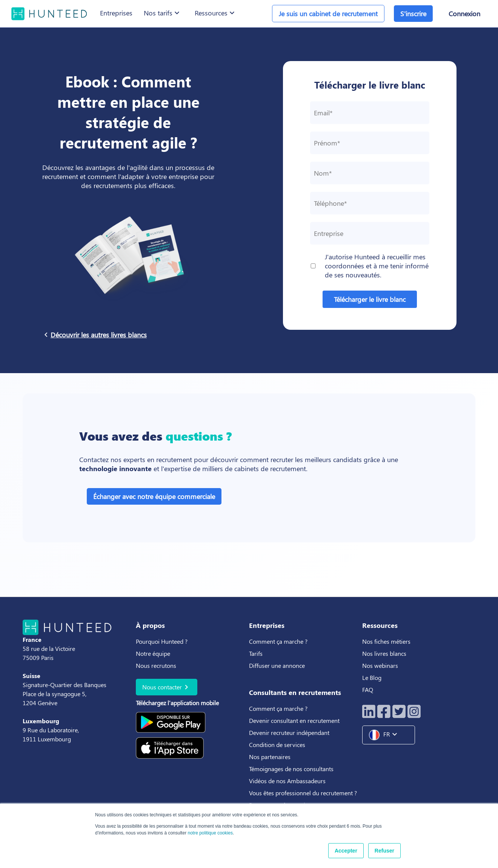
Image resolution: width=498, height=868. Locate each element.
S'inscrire (413, 14)
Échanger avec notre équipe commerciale (154, 496)
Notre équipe (153, 653)
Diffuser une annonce (277, 665)
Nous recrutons (156, 665)
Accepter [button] (346, 851)
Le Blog (373, 677)
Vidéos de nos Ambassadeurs (287, 781)
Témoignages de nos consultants (291, 769)
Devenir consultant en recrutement (294, 720)
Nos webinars (380, 665)
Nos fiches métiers (386, 641)
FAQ (368, 690)
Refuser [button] (384, 851)
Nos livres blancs (385, 653)
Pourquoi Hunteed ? (162, 641)
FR (386, 735)
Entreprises (116, 13)
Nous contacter (167, 687)
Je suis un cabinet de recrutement (328, 14)
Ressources (216, 13)
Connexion (464, 14)
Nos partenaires (270, 757)
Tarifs (256, 653)
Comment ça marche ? (278, 641)
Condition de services (277, 745)
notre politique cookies (210, 833)
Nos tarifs (163, 13)
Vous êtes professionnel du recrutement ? (303, 793)
